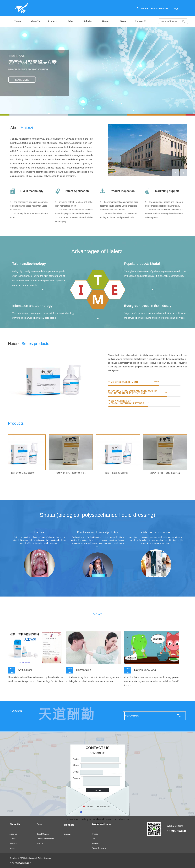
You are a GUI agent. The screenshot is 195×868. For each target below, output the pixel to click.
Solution (88, 21)
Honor (106, 21)
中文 (176, 8)
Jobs (70, 21)
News (123, 21)
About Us (35, 21)
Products (53, 21)
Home (18, 21)
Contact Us (141, 21)
